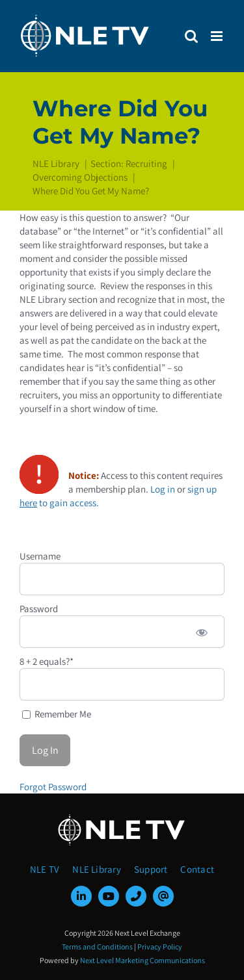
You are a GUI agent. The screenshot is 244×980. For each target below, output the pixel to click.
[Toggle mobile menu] (218, 36)
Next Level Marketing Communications (142, 960)
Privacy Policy (160, 947)
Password (39, 609)
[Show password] (202, 632)
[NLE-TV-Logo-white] (122, 818)
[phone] (136, 896)
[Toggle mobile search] (191, 36)
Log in (163, 489)
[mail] (163, 896)
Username (40, 556)
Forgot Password (53, 787)
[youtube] (109, 896)
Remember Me (57, 714)
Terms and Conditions (97, 947)
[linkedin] (81, 896)
